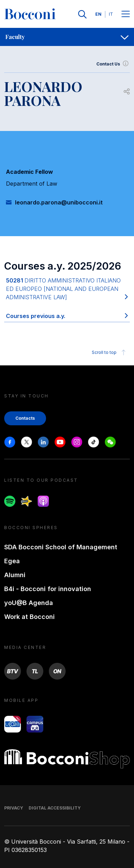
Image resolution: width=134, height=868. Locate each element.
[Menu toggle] (126, 14)
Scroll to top (110, 352)
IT (111, 14)
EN (98, 14)
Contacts (25, 418)
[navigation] (67, 37)
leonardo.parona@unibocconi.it (59, 202)
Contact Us (113, 64)
